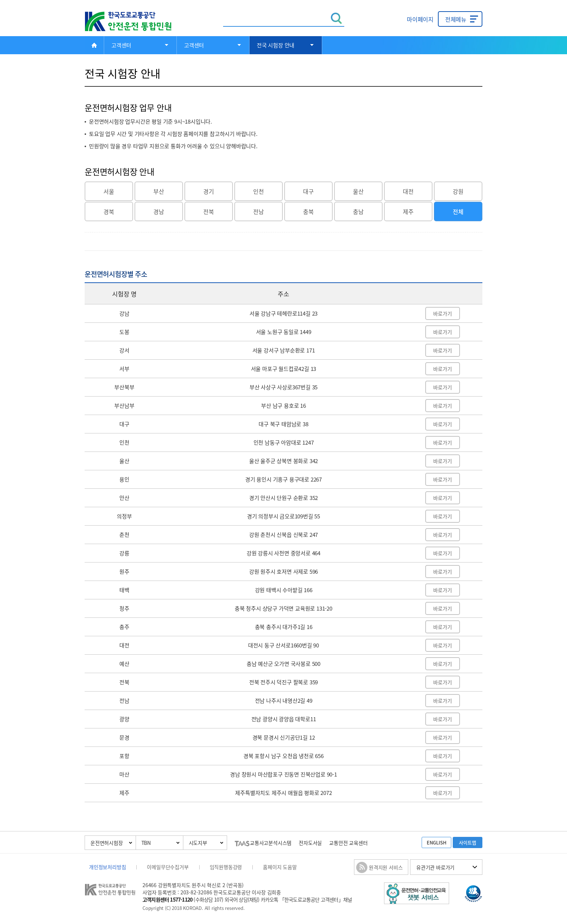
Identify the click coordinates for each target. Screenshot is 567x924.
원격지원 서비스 (386, 867)
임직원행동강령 (226, 867)
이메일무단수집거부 (168, 867)
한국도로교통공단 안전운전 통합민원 (133, 22)
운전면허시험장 (107, 843)
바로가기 (442, 313)
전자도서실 (310, 843)
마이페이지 (420, 19)
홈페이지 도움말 (280, 867)
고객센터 (121, 45)
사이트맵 (467, 842)
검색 (336, 18)
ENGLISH (437, 842)
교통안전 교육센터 (348, 843)
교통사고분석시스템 (263, 843)
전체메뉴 (456, 19)
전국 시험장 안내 (276, 45)
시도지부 (198, 843)
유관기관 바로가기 (435, 867)
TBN (146, 843)
